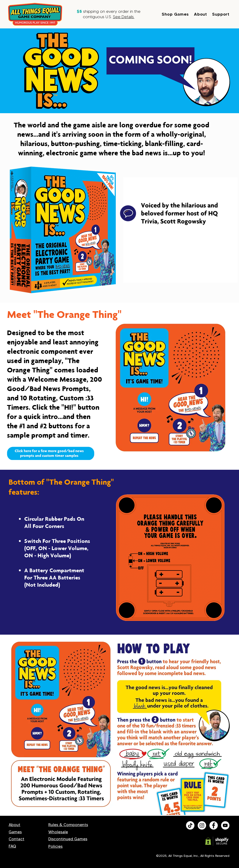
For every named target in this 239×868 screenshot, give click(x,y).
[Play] (144, 400)
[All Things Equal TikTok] (190, 825)
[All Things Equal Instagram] (202, 825)
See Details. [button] (124, 17)
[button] (178, 14)
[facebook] (214, 825)
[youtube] (225, 825)
